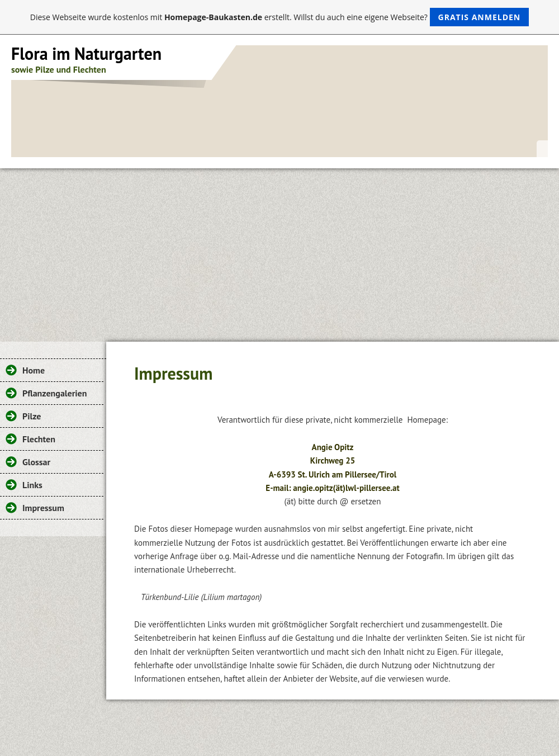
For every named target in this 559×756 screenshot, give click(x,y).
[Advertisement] (279, 252)
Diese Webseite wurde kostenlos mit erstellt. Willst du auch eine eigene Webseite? (280, 17)
